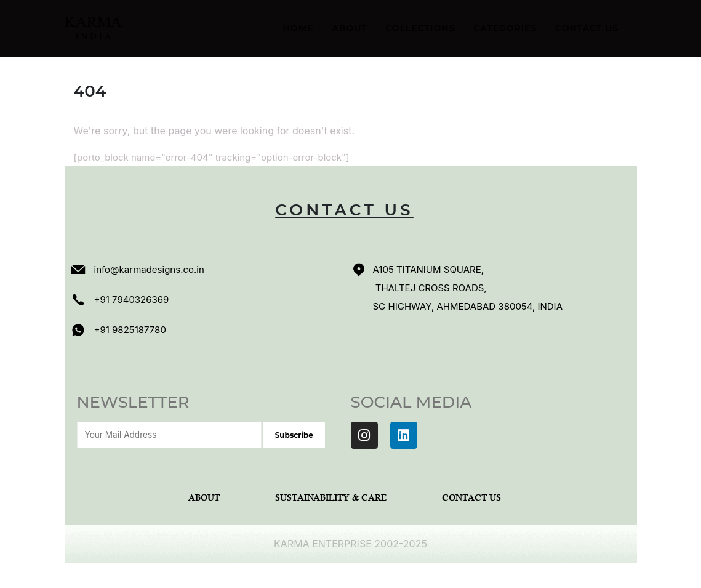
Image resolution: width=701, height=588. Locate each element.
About (349, 28)
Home (298, 28)
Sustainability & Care (331, 498)
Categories (505, 28)
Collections (420, 28)
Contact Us (587, 28)
